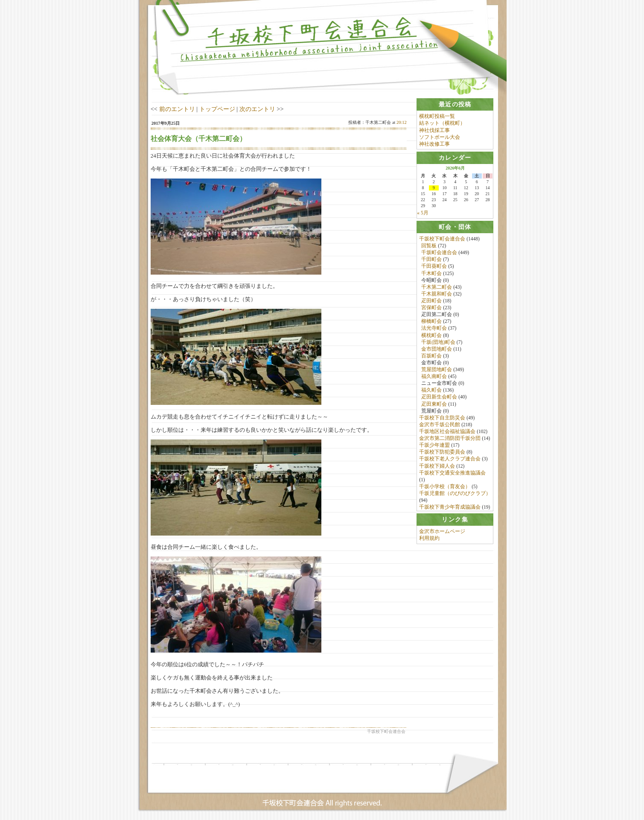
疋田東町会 (434, 404)
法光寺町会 (434, 329)
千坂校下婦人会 (437, 466)
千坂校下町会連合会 (442, 240)
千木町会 (431, 274)
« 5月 (423, 213)
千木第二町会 (437, 287)
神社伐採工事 (434, 130)
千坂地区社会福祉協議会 (447, 432)
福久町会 (431, 391)
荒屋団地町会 (437, 370)
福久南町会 (434, 377)
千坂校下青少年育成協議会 (450, 508)
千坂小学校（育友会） (445, 487)
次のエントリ (257, 109)
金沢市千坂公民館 (440, 425)
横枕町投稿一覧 (437, 116)
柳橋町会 (431, 322)
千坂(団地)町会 (438, 343)
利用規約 (429, 541)
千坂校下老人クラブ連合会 (450, 460)
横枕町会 (431, 336)
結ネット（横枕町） (442, 123)
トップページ (217, 109)
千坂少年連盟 (434, 446)
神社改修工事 (434, 144)
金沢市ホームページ (442, 534)
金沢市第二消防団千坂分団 (450, 439)
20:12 (402, 122)
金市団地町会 (437, 349)
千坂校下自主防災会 (442, 419)
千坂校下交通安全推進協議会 (452, 473)
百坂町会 (431, 357)
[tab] (455, 104)
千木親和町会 (437, 295)
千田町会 (431, 260)
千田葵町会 (434, 267)
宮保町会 (431, 308)
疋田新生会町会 (439, 398)
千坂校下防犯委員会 (442, 453)
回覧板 (429, 246)
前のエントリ (177, 109)
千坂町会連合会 (439, 253)
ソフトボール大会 (440, 137)
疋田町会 (431, 302)
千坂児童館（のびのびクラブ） (455, 494)
